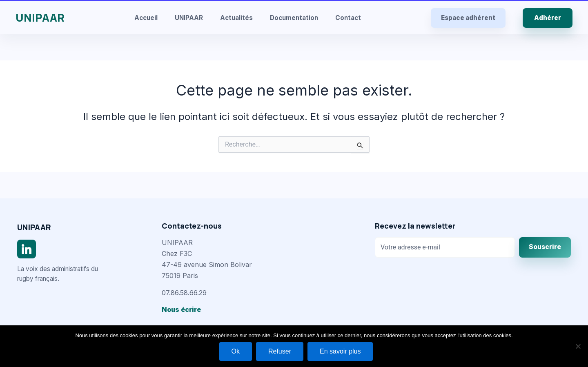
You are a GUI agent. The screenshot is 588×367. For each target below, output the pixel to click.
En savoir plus (340, 351)
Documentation (294, 18)
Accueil (146, 18)
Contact (348, 18)
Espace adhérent (468, 18)
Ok (236, 351)
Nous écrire (181, 309)
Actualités (236, 18)
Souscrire (545, 247)
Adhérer (548, 18)
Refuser (280, 351)
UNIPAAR (40, 18)
